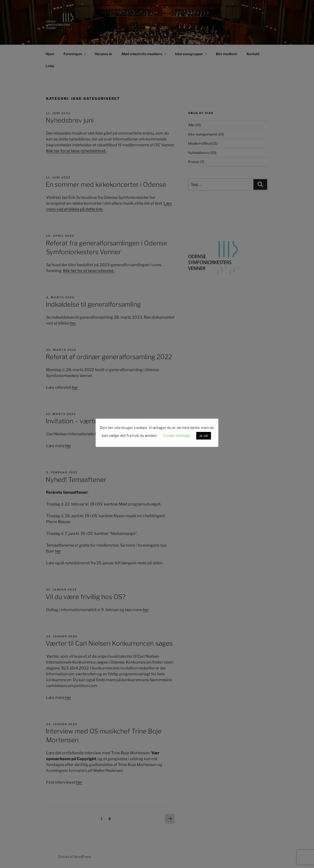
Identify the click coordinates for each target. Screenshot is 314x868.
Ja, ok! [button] (204, 436)
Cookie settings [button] (177, 436)
